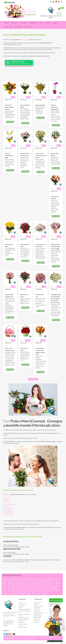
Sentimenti (33, 23)
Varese (48, 592)
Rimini (17, 590)
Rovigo (22, 590)
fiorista (8, 494)
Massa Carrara (51, 585)
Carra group (55, 637)
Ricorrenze (18, 27)
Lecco (55, 584)
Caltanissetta (11, 582)
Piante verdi (37, 619)
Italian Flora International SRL (39, 637)
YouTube (9, 634)
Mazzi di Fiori (37, 608)
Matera (58, 585)
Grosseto (35, 584)
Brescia (32, 580)
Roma (13, 590)
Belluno (9, 580)
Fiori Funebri (37, 611)
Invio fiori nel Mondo (24, 619)
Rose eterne (28, 27)
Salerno (27, 590)
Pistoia (23, 589)
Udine (43, 592)
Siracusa (48, 590)
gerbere (7, 499)
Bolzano (37, 580)
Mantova (38, 585)
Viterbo (38, 593)
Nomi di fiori (21, 622)
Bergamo (58, 579)
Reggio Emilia (53, 589)
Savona (58, 590)
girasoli (7, 501)
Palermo (25, 587)
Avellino (49, 579)
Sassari (53, 590)
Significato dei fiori (23, 627)
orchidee (7, 498)
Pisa (50, 587)
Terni (29, 592)
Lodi (9, 585)
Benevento (15, 580)
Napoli (5, 587)
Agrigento (6, 579)
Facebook (7, 634)
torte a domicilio (9, 514)
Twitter (4, 634)
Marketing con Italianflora (25, 609)
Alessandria (13, 579)
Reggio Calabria (45, 589)
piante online (8, 508)
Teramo (10, 592)
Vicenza (28, 593)
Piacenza (30, 587)
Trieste (34, 592)
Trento (15, 592)
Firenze (5, 584)
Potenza (32, 589)
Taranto (5, 592)
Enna (48, 582)
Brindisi (27, 580)
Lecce (59, 584)
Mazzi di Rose (37, 609)
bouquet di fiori (9, 513)
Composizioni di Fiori (39, 613)
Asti (45, 579)
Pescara (41, 587)
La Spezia (42, 590)
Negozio (14, 23)
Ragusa (5, 590)
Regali (56, 23)
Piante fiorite (37, 621)
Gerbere (36, 604)
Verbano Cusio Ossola (9, 593)
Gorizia (29, 584)
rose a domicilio (9, 511)
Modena (44, 585)
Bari (54, 579)
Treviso (39, 592)
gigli (6, 503)
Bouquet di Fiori (38, 614)
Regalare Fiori (22, 621)
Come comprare (22, 604)
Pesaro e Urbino (16, 589)
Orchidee (36, 622)
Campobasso (49, 580)
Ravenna (37, 589)
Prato (4, 589)
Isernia (45, 584)
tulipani (7, 506)
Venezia (23, 593)
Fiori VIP (21, 626)
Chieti (5, 582)
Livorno (5, 585)
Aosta (23, 579)
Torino (20, 592)
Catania (38, 582)
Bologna (21, 580)
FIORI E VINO (23, 23)
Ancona (19, 579)
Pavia (27, 589)
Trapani (25, 592)
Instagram (12, 634)
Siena (31, 590)
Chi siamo (21, 603)
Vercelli (18, 593)
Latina (13, 585)
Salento (8, 617)
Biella (5, 580)
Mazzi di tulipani (38, 616)
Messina (28, 585)
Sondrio (36, 590)
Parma (9, 589)
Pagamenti (21, 606)
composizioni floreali (10, 504)
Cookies (19, 639)
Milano (33, 585)
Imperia (40, 584)
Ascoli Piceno (30, 579)
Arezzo (41, 579)
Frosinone (18, 584)
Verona (33, 593)
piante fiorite (8, 509)
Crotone (50, 584)
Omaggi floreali (37, 603)
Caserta (55, 580)
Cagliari (42, 580)
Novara (9, 587)
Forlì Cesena (11, 584)
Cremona (27, 582)
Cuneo (17, 582)
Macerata (22, 585)
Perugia (46, 587)
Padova (36, 587)
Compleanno (8, 27)
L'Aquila (36, 579)
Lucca (17, 585)
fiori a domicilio (24, 40)
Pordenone (55, 587)
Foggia (58, 582)
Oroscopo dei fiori (23, 624)
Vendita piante (37, 618)
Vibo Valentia (45, 593)
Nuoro (14, 587)
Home (7, 23)
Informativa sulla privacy (10, 639)
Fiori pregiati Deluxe (39, 606)
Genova (24, 584)
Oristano (19, 587)
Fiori (41, 23)
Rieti (9, 590)
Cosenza (32, 582)
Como (22, 582)
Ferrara (53, 582)
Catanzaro (43, 582)
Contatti (21, 608)
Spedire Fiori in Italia (23, 618)
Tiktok (14, 634)
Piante (48, 23)
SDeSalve (32, 639)
